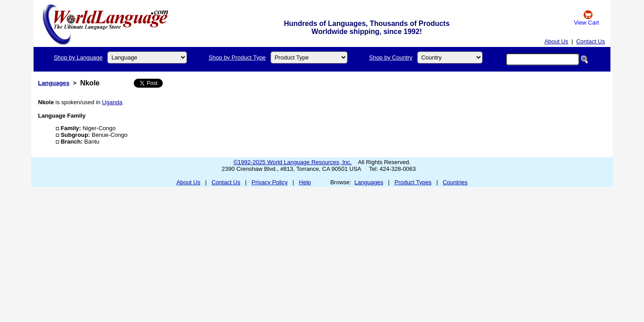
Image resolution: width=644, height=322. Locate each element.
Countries (455, 182)
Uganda (112, 102)
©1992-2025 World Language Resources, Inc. (292, 162)
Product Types (413, 182)
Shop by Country (391, 57)
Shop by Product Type (237, 57)
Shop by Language (78, 57)
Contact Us (590, 41)
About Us (556, 41)
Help (305, 182)
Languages (54, 83)
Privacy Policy (269, 182)
